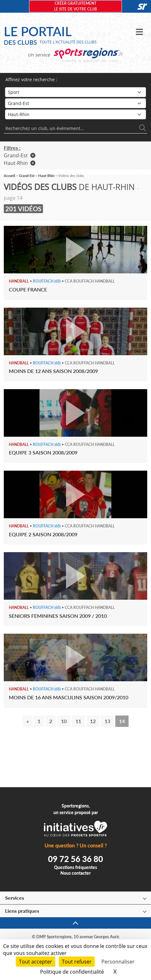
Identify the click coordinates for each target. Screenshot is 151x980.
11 (78, 721)
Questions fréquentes (75, 867)
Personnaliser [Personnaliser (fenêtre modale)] (118, 962)
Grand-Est (20, 155)
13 (107, 721)
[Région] (75, 103)
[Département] (75, 114)
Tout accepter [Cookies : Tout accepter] (36, 962)
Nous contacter (75, 873)
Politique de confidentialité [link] (72, 972)
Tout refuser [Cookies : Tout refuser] (77, 962)
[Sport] (75, 92)
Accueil (9, 176)
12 (93, 721)
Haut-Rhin (20, 163)
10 (64, 721)
